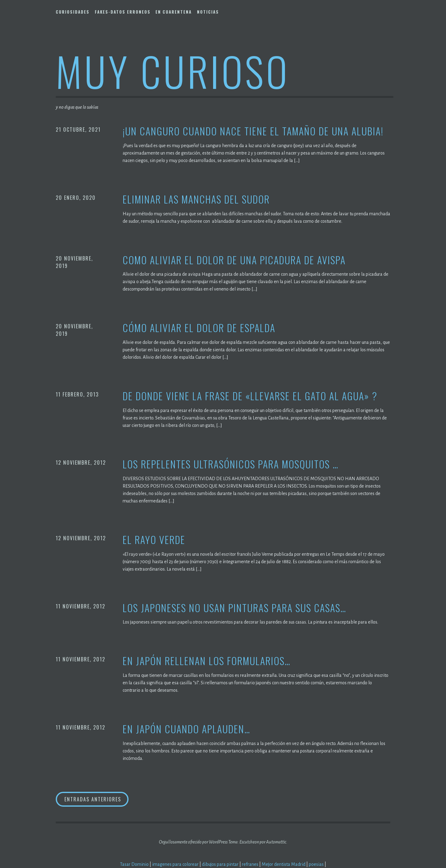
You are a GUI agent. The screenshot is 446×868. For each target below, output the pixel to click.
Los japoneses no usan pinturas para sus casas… (234, 608)
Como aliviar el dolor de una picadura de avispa (234, 260)
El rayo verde (154, 540)
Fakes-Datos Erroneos (123, 12)
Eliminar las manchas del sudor (196, 199)
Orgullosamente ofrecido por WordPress (193, 842)
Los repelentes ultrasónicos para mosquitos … (231, 464)
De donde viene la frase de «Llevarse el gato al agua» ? (250, 396)
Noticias (208, 12)
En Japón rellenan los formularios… (207, 661)
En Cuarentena (174, 12)
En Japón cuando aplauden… (186, 729)
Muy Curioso (173, 71)
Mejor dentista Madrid (284, 864)
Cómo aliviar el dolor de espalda (199, 328)
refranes (250, 864)
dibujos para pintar (220, 864)
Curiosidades (73, 12)
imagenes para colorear (175, 864)
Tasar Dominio (134, 864)
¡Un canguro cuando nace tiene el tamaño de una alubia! (253, 131)
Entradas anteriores (93, 799)
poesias (316, 864)
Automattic (276, 842)
